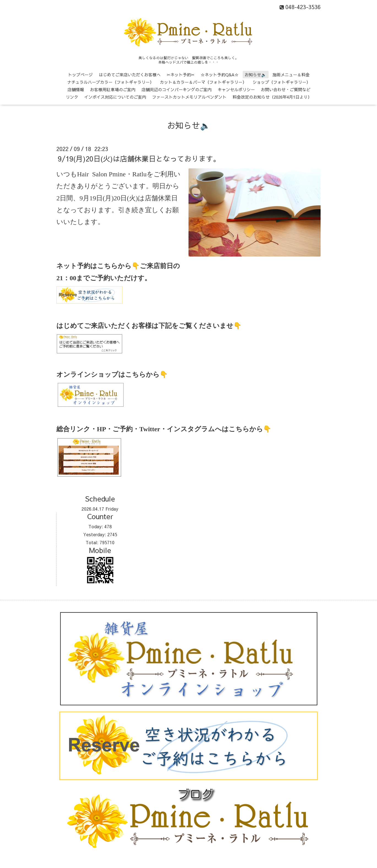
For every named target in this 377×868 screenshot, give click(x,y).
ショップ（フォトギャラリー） (282, 82)
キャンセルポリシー (236, 89)
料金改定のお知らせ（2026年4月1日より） (272, 97)
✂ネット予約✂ (181, 75)
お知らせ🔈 (256, 75)
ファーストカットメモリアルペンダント (189, 97)
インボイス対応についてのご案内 (115, 97)
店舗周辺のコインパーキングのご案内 (177, 89)
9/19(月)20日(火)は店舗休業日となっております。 (139, 158)
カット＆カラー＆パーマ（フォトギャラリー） (203, 82)
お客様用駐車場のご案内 (113, 89)
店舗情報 (76, 89)
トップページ (80, 75)
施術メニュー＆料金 (291, 75)
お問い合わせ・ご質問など (286, 89)
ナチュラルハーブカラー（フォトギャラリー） (110, 82)
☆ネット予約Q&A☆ (220, 75)
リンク (72, 97)
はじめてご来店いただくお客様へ (130, 75)
